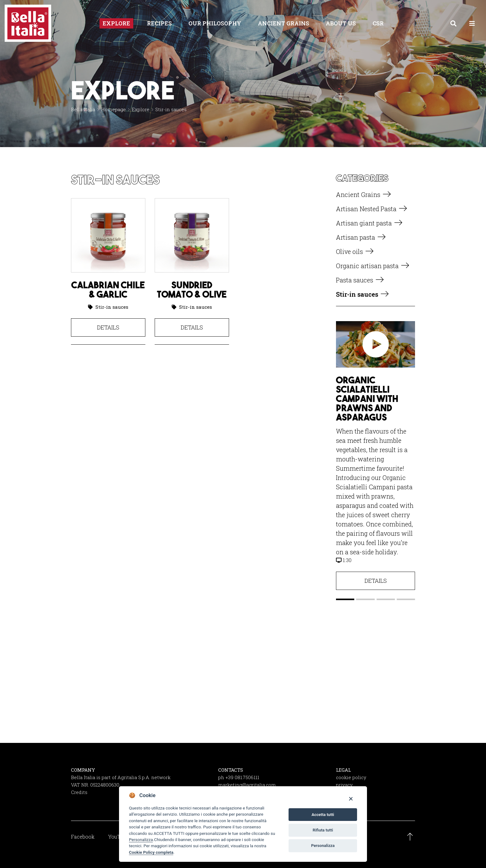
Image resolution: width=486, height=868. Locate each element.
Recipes (159, 23)
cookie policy (351, 777)
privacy (344, 785)
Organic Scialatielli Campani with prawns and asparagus (367, 399)
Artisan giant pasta (364, 223)
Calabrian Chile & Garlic (108, 290)
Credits (79, 792)
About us (341, 23)
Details (108, 327)
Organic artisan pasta (367, 266)
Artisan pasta (356, 237)
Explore (116, 23)
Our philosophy (215, 23)
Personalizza (141, 840)
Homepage (113, 109)
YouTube (118, 837)
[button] (345, 599)
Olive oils (349, 251)
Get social (243, 694)
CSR (378, 23)
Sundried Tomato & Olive (192, 290)
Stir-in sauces (112, 307)
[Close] (351, 798)
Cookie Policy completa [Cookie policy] (151, 852)
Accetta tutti (323, 815)
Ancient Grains (283, 23)
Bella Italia (83, 109)
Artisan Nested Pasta (366, 209)
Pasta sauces (355, 280)
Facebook (83, 837)
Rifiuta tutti (323, 830)
